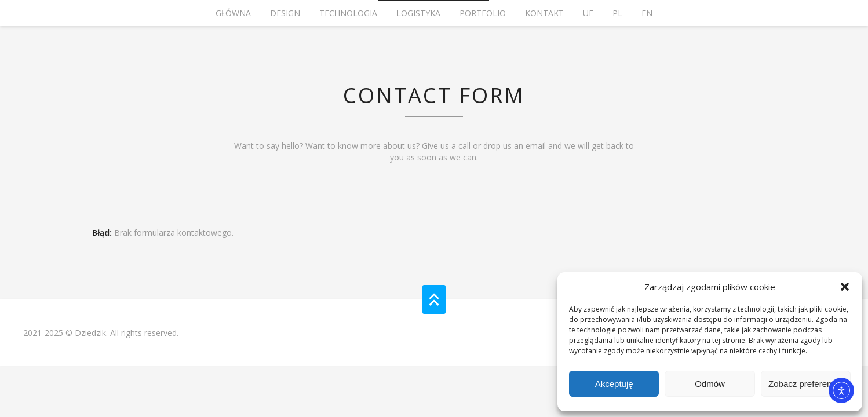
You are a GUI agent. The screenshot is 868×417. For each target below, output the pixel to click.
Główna (233, 13)
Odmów (710, 384)
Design (285, 13)
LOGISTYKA (418, 13)
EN (647, 13)
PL (617, 13)
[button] (845, 287)
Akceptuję (614, 384)
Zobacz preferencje (805, 384)
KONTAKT (544, 13)
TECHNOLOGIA (348, 13)
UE (588, 13)
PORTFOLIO (483, 13)
